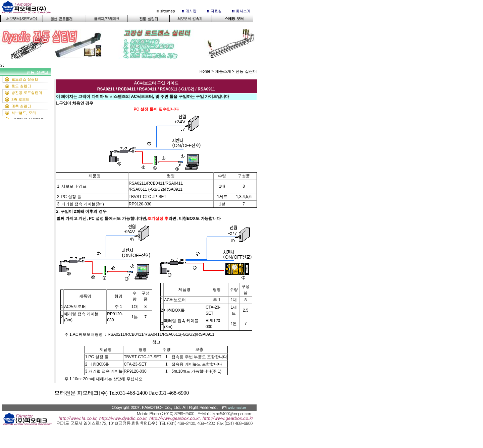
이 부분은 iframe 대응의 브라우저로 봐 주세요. (131, 31)
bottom (131, 423)
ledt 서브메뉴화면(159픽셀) (27, 93)
